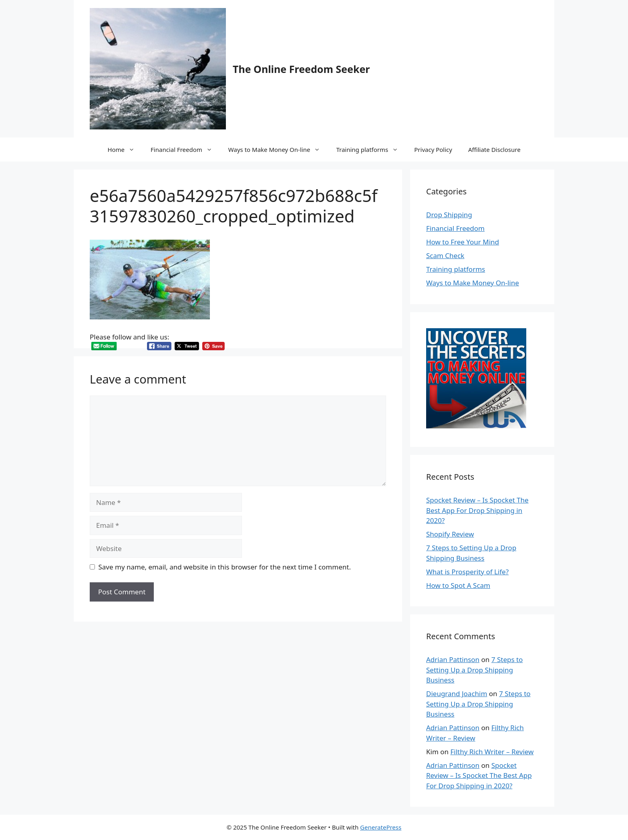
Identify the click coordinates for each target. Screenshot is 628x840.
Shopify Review (450, 534)
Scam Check (445, 255)
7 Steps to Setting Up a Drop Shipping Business (474, 670)
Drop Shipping (449, 215)
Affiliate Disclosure (494, 149)
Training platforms (371, 149)
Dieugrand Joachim (457, 694)
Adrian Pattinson (453, 659)
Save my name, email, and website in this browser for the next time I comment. (225, 567)
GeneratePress (381, 827)
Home (125, 149)
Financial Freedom (185, 149)
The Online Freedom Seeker (301, 69)
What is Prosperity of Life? (467, 572)
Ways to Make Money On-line (278, 149)
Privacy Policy (433, 149)
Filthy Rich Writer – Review (492, 752)
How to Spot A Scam (458, 585)
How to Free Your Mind (463, 242)
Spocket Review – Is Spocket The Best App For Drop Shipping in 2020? (477, 510)
